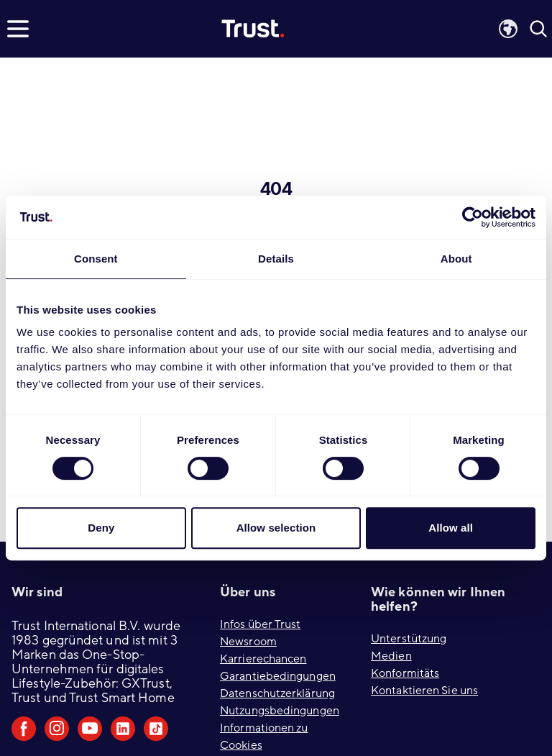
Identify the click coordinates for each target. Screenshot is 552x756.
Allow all (451, 528)
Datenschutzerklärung (277, 693)
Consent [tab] (96, 259)
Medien (391, 656)
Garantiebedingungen (278, 676)
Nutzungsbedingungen (280, 711)
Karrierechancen (263, 659)
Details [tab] (276, 259)
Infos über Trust (261, 624)
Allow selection (276, 528)
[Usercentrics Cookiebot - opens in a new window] (473, 217)
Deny (101, 528)
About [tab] (456, 259)
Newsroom (248, 642)
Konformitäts (405, 673)
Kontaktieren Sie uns (424, 691)
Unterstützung (409, 639)
